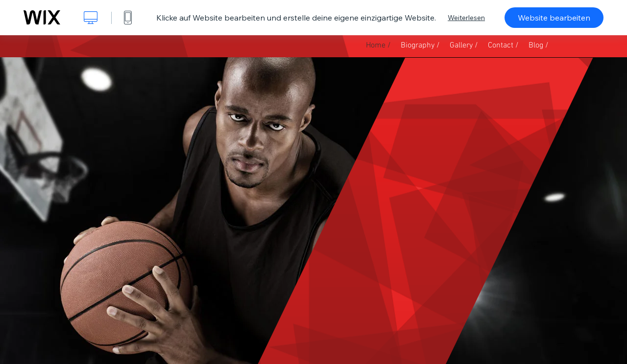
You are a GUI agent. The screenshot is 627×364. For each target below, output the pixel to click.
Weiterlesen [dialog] (466, 18)
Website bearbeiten (554, 18)
